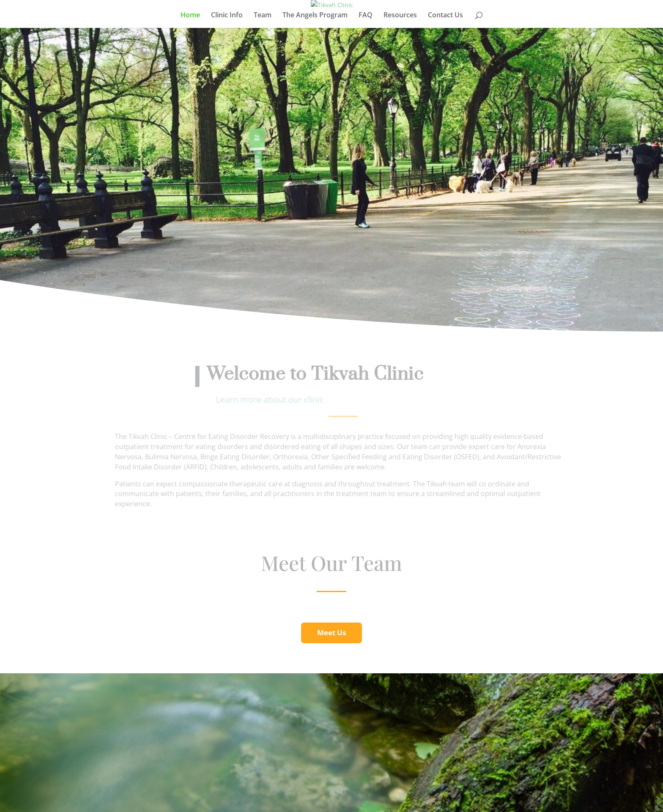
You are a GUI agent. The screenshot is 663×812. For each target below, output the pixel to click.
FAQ (366, 16)
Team (263, 16)
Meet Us (331, 632)
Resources (400, 16)
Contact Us (445, 16)
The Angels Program (315, 16)
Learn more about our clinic (274, 399)
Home (190, 16)
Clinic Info (227, 16)
